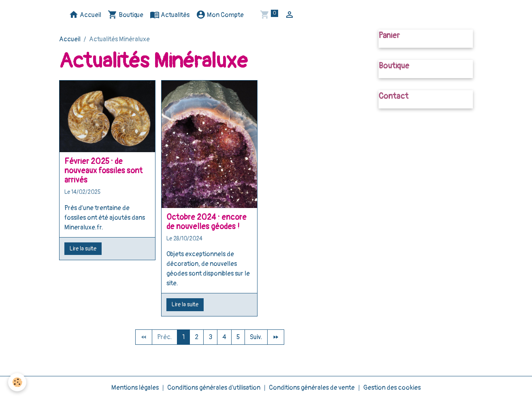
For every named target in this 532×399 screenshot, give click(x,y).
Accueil (85, 15)
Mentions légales (135, 388)
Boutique (126, 15)
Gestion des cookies (392, 388)
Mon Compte (220, 15)
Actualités (170, 15)
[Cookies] (17, 382)
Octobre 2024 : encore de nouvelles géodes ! (206, 222)
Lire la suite (83, 249)
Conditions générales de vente (312, 388)
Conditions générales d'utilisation (214, 388)
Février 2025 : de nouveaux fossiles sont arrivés (103, 171)
